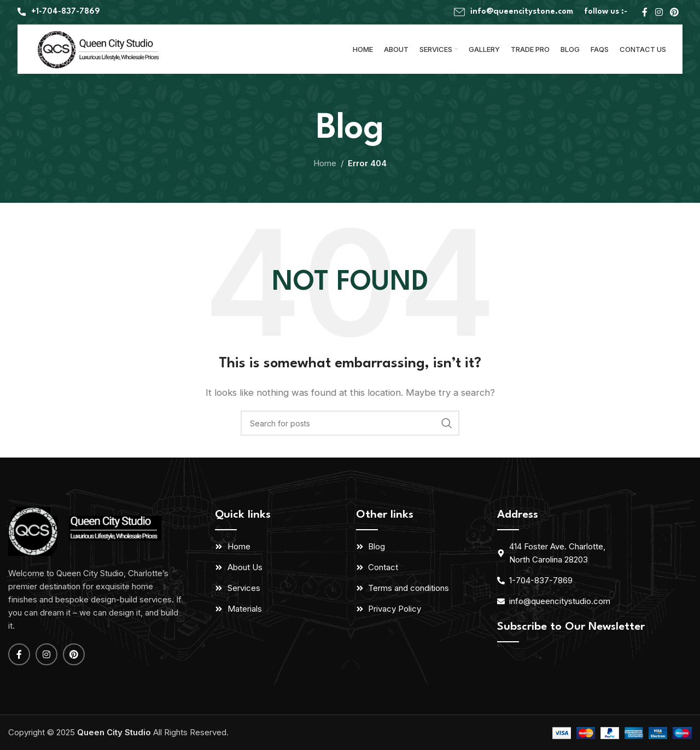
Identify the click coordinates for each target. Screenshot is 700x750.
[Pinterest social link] (675, 12)
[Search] (350, 423)
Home (325, 163)
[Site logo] (100, 48)
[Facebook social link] (645, 12)
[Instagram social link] (659, 12)
